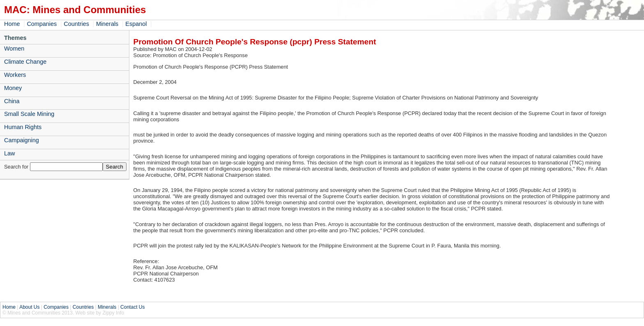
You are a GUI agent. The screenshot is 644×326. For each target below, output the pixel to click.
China (12, 101)
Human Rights (23, 127)
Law (9, 153)
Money (13, 88)
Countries (76, 24)
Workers (15, 75)
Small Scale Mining (29, 114)
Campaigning (22, 140)
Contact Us (132, 307)
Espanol (136, 24)
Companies (42, 24)
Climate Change (25, 62)
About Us (29, 307)
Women (14, 49)
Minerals (107, 24)
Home (12, 24)
